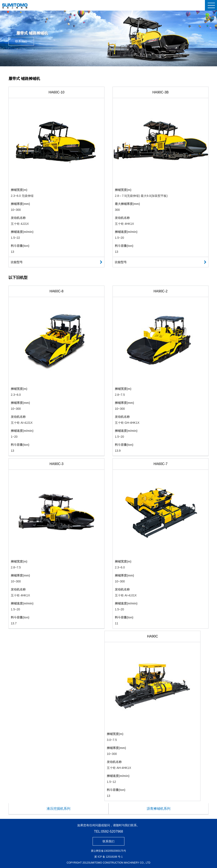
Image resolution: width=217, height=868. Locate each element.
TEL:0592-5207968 (109, 831)
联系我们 (21, 41)
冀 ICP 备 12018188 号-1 (108, 857)
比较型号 (17, 262)
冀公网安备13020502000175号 (108, 851)
